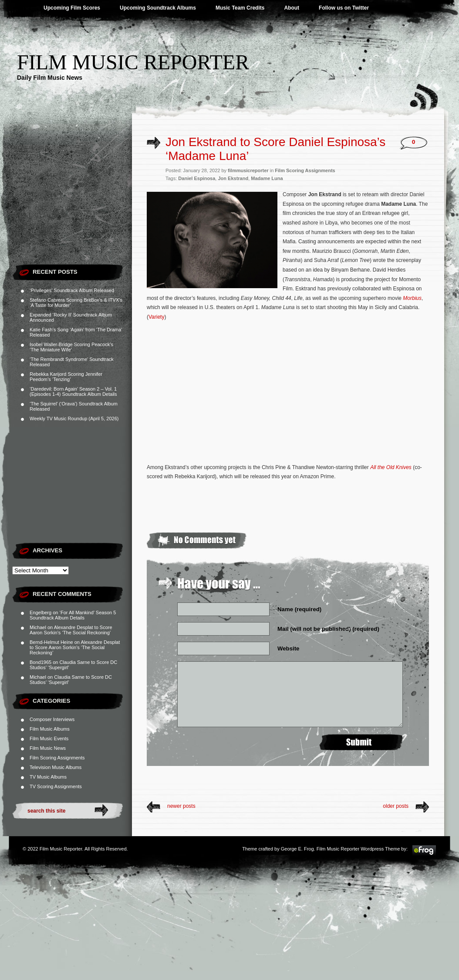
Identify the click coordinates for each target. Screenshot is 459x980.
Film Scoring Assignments (57, 758)
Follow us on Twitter (344, 8)
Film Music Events (49, 738)
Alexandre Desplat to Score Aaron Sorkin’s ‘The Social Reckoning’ (71, 630)
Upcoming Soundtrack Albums (158, 8)
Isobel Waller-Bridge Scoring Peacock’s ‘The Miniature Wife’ (71, 347)
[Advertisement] (72, 205)
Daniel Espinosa (197, 178)
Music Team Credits (240, 8)
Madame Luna (267, 178)
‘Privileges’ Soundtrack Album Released (72, 290)
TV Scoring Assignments (56, 786)
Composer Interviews (52, 719)
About (292, 8)
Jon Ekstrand (233, 178)
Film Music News (48, 748)
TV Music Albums (48, 777)
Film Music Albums (50, 729)
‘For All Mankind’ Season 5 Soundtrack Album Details (73, 615)
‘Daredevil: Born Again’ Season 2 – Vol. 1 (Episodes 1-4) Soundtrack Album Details (73, 391)
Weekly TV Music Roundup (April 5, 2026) (74, 419)
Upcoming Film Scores (72, 8)
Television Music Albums (56, 767)
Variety (156, 317)
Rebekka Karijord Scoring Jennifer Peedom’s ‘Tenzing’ (66, 377)
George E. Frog (297, 849)
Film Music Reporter (133, 62)
